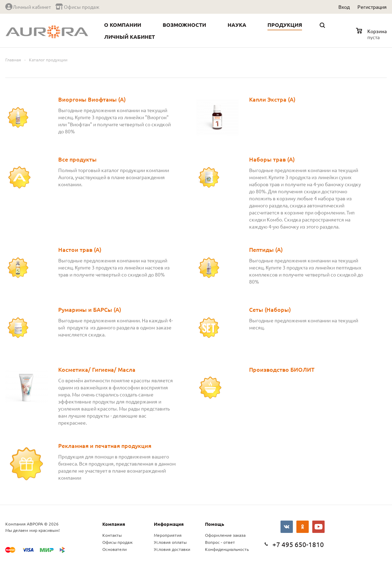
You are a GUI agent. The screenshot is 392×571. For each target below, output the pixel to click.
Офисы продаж (117, 542)
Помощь (215, 524)
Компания (114, 524)
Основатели (114, 549)
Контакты (112, 535)
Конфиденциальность (227, 549)
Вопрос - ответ (220, 542)
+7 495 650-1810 (298, 544)
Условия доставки (172, 549)
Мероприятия (168, 535)
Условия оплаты (170, 542)
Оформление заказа (225, 535)
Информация (169, 524)
